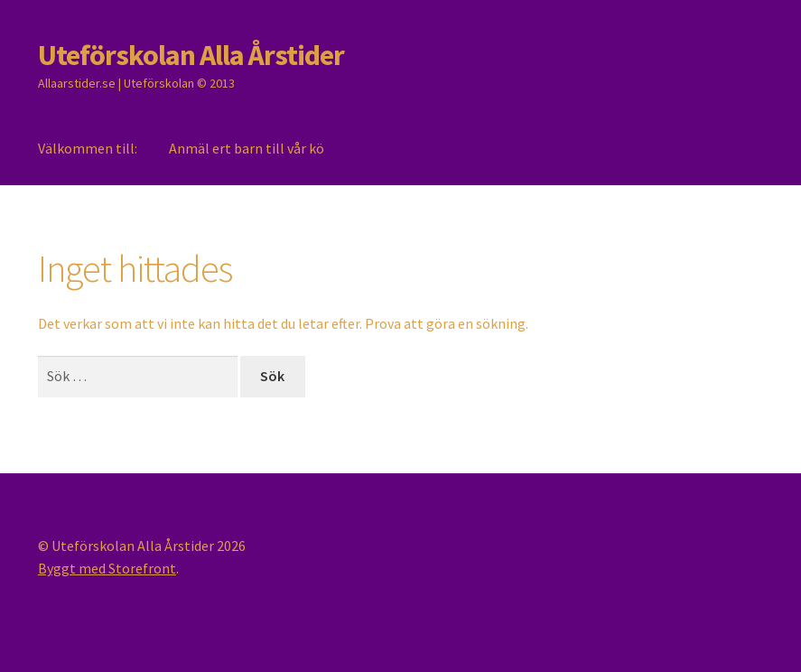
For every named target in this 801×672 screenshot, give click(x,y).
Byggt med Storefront (107, 568)
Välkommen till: (88, 148)
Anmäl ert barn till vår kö (247, 148)
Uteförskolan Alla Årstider (191, 55)
